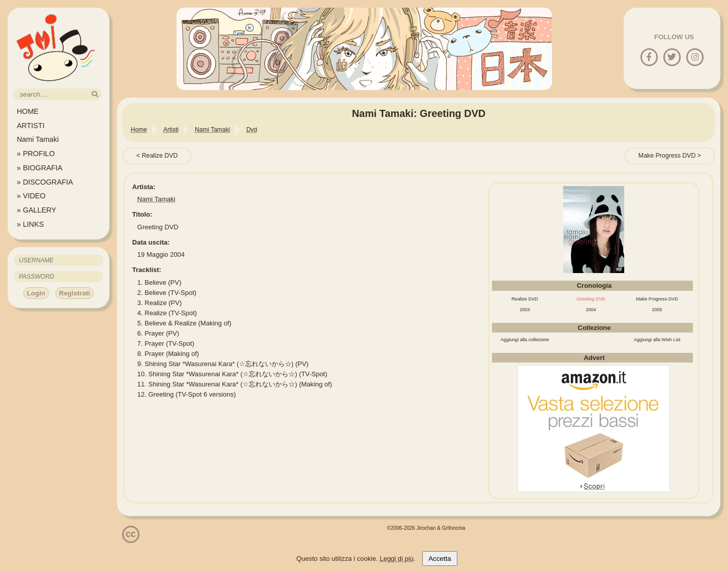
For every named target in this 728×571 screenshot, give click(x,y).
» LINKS (30, 224)
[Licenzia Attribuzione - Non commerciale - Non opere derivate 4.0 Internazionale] (131, 539)
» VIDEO (31, 196)
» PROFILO (36, 154)
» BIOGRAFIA (40, 168)
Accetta (440, 559)
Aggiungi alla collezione (525, 340)
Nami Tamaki (38, 139)
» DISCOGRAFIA (45, 182)
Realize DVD (160, 156)
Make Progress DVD (667, 156)
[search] (95, 94)
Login (36, 293)
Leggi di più (397, 559)
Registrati (75, 293)
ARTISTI (31, 126)
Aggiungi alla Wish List (657, 340)
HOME (28, 111)
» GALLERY (37, 210)
